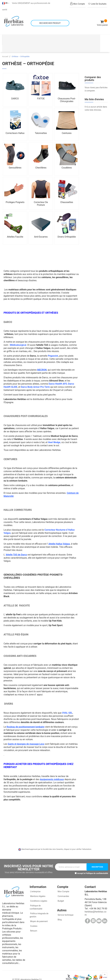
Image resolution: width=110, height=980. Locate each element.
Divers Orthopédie (67, 231)
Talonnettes (41, 128)
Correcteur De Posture (41, 198)
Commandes (63, 891)
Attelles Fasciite (15, 231)
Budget (61, 895)
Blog (59, 914)
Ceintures (67, 128)
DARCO (15, 93)
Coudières (67, 162)
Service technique (65, 909)
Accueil (5, 51)
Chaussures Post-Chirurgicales (67, 94)
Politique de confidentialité (97, 868)
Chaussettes (67, 197)
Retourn (33, 925)
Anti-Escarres (41, 231)
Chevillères (41, 162)
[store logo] (14, 19)
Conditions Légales (38, 895)
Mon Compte (63, 886)
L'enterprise (35, 886)
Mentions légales (38, 891)
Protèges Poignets (15, 197)
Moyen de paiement (39, 916)
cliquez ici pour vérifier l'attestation (77, 844)
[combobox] (50, 20)
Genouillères (15, 162)
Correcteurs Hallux (15, 128)
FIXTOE (41, 93)
